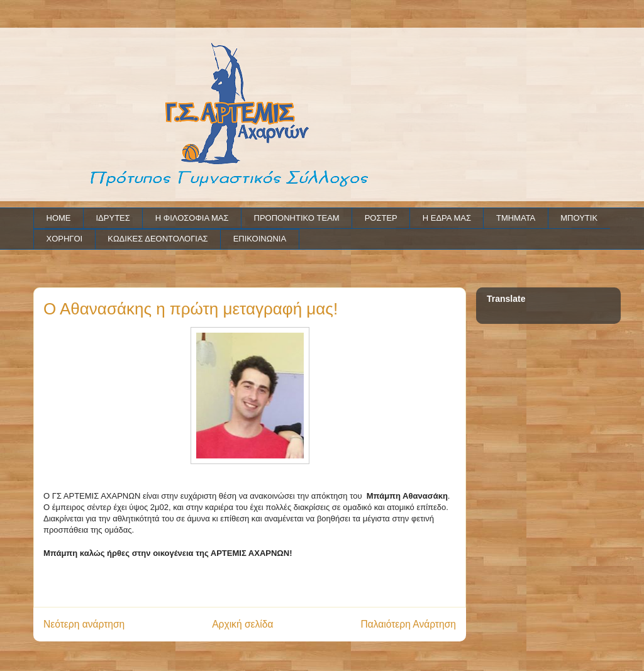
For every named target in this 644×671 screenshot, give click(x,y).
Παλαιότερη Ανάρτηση (408, 624)
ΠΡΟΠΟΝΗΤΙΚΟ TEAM (297, 218)
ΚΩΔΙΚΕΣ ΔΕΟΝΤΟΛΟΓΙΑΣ (158, 239)
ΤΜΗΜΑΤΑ (516, 218)
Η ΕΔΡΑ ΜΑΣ (447, 218)
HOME (59, 218)
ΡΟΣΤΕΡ (381, 218)
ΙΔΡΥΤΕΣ (113, 218)
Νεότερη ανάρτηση (84, 624)
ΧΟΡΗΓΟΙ (65, 239)
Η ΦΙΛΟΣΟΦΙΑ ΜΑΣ (192, 218)
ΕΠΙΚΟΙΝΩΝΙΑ (260, 239)
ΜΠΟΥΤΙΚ (579, 218)
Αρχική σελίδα (242, 624)
